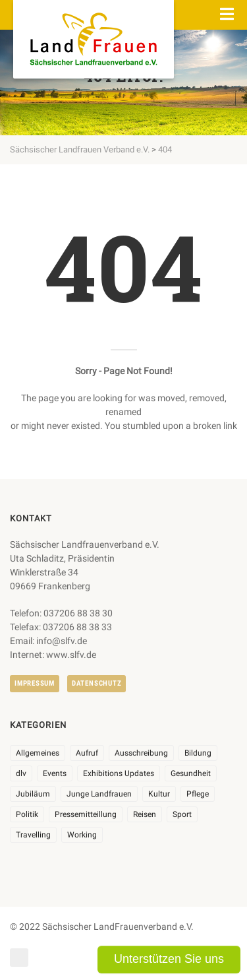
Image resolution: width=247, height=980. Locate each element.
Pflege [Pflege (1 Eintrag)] (198, 794)
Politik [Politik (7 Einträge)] (27, 814)
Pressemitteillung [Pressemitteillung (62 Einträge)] (86, 814)
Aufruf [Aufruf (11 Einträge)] (87, 753)
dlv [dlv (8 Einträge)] (21, 773)
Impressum (35, 683)
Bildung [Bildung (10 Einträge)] (198, 753)
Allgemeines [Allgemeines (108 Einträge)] (38, 753)
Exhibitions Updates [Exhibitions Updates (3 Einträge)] (119, 773)
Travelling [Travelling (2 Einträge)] (33, 835)
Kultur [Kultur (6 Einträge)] (159, 794)
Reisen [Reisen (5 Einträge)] (145, 814)
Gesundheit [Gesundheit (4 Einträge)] (191, 773)
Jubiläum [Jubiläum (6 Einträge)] (33, 794)
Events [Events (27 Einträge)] (55, 773)
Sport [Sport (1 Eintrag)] (182, 814)
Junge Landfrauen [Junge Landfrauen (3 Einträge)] (99, 794)
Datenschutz (96, 683)
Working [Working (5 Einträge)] (82, 835)
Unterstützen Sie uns (169, 959)
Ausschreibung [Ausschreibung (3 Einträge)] (141, 753)
